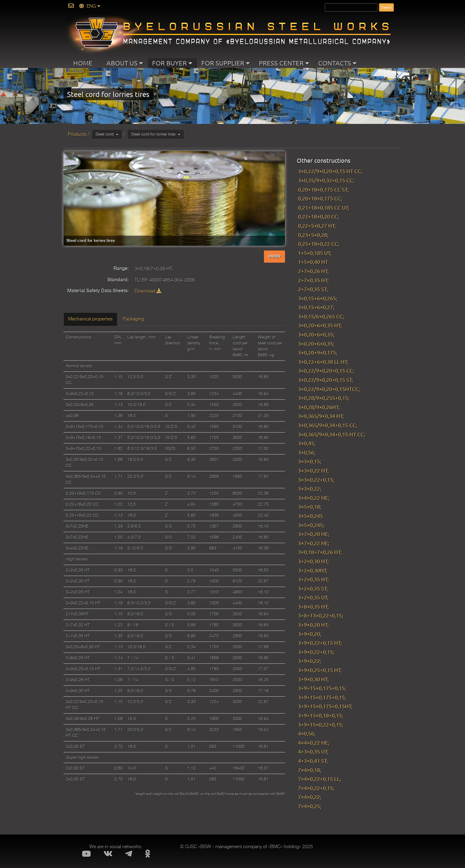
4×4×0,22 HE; (314, 742)
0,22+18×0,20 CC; (319, 216)
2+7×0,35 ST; (313, 289)
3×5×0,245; (311, 525)
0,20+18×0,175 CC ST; (323, 189)
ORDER (274, 256)
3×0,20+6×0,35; (316, 334)
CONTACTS (337, 63)
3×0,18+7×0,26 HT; (321, 552)
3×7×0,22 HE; (314, 543)
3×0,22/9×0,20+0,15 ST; (325, 380)
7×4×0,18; (310, 770)
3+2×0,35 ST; (313, 588)
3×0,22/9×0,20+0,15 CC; (326, 370)
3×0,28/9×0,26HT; (319, 407)
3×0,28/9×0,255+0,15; (324, 398)
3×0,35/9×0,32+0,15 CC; (326, 180)
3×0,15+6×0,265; (318, 298)
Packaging (133, 319)
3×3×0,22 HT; (313, 470)
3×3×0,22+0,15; (316, 480)
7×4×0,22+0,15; (316, 788)
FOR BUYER (172, 63)
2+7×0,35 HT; (313, 280)
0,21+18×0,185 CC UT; (324, 207)
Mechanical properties (90, 319)
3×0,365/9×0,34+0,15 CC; (328, 425)
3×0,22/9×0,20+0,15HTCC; (329, 389)
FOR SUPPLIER (226, 63)
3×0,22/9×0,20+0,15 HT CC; (330, 171)
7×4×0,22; (310, 797)
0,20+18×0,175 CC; (320, 198)
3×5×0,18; (310, 506)
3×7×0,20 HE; (314, 534)
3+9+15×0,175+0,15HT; (325, 706)
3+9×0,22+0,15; (316, 652)
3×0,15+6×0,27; (316, 307)
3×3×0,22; (310, 488)
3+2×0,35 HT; (313, 579)
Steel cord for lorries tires (156, 134)
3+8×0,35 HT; (313, 606)
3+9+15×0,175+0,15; (322, 688)
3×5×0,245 (310, 516)
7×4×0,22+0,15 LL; (319, 779)
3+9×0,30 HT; (313, 679)
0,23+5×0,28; (313, 235)
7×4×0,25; (310, 806)
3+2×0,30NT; (313, 570)
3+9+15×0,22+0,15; (321, 724)
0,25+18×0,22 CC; (319, 244)
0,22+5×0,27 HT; (317, 225)
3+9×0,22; (310, 661)
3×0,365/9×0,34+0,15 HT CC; (332, 434)
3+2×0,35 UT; (313, 597)
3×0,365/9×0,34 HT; (321, 416)
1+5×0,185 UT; (315, 253)
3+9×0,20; (310, 634)
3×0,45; (307, 443)
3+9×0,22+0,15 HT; (320, 643)
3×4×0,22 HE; (314, 498)
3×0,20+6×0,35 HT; (320, 325)
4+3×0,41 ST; (313, 761)
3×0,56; (307, 452)
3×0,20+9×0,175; (318, 352)
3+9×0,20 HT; (313, 624)
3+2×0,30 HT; (313, 561)
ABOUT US (125, 63)
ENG (90, 6)
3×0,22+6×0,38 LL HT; (323, 362)
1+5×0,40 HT (313, 262)
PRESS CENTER (284, 63)
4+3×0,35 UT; (313, 751)
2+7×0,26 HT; (313, 271)
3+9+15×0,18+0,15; (321, 715)
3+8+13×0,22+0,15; (321, 615)
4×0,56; (307, 733)
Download (148, 291)
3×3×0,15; (310, 461)
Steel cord (107, 134)
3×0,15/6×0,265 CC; (321, 316)
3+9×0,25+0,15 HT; (320, 670)
